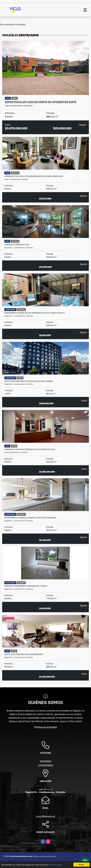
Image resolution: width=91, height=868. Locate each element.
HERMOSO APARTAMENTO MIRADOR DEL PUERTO (26, 586)
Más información (56, 865)
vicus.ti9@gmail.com (46, 816)
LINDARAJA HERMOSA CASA (17, 245)
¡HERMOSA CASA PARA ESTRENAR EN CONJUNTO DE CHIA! (30, 449)
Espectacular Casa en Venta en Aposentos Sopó (41, 102)
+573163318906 (45, 765)
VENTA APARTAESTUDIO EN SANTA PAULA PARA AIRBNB (29, 381)
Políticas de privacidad (46, 727)
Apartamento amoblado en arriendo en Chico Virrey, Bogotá (35, 313)
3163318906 (45, 761)
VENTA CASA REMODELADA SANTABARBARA (24, 654)
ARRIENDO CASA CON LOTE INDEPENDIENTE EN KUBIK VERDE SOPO (34, 176)
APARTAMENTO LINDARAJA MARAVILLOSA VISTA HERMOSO (30, 518)
